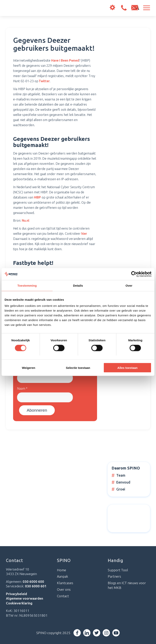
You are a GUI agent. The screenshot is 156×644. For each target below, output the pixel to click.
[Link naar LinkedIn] (87, 633)
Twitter (44, 81)
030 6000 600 (124, 8)
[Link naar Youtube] (116, 633)
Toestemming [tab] (27, 285)
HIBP (37, 197)
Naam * (22, 388)
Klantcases (65, 583)
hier (84, 234)
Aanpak (63, 576)
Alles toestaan (127, 368)
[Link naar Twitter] (97, 633)
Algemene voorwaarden (25, 598)
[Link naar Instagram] (106, 633)
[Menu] (145, 8)
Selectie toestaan (78, 368)
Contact (63, 596)
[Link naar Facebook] (77, 633)
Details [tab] (78, 285)
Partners (114, 576)
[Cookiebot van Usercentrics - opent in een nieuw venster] (134, 274)
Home (62, 570)
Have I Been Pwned (65, 60)
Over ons (64, 589)
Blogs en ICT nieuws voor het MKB (127, 585)
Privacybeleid (16, 594)
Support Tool (118, 570)
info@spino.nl (135, 8)
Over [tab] (129, 285)
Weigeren (28, 368)
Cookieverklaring (19, 603)
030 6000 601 (36, 586)
